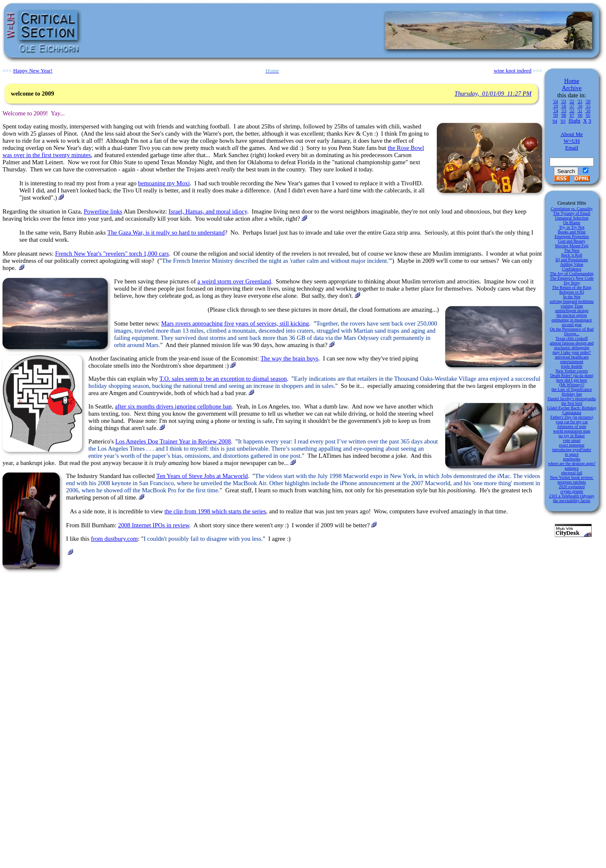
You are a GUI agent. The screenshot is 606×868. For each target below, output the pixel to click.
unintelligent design (572, 311)
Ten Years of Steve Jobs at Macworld (202, 476)
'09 (555, 115)
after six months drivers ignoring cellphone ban (173, 406)
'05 (588, 115)
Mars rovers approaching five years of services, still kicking (235, 323)
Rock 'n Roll (571, 255)
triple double (572, 366)
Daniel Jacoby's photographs (572, 399)
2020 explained (572, 487)
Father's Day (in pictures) (572, 417)
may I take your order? (572, 352)
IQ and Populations (572, 260)
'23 (563, 101)
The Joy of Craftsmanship (572, 274)
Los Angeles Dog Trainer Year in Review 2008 (173, 441)
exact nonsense (571, 445)
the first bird (572, 403)
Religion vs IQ (572, 292)
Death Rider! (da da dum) (572, 375)
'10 (588, 111)
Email (572, 148)
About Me (572, 134)
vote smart (572, 440)
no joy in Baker (572, 436)
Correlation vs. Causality (572, 209)
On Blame (572, 223)
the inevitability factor (572, 501)
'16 (580, 106)
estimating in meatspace (571, 320)
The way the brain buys (290, 358)
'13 (563, 111)
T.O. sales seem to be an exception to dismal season (223, 379)
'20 (588, 101)
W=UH (571, 141)
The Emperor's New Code (572, 278)
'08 (563, 115)
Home (572, 81)
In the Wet (572, 297)
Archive (572, 88)
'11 (580, 111)
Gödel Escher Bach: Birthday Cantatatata (572, 410)
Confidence (571, 269)
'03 (563, 121)
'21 (580, 101)
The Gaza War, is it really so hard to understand (166, 232)
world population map (571, 431)
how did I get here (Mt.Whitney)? (572, 382)
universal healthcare (571, 357)
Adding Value (572, 264)
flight (574, 121)
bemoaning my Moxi (164, 183)
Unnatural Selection (572, 218)
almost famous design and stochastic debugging (571, 345)
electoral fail (571, 473)
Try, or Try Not (572, 227)
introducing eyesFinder (571, 450)
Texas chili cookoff (572, 338)
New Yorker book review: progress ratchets (572, 480)
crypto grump (571, 491)
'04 (555, 121)
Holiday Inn (571, 394)
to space (572, 454)
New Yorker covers (572, 371)
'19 (555, 106)
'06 (580, 115)
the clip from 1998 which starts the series (215, 511)
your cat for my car (572, 422)
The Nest (571, 250)
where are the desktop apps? (572, 463)
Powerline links (103, 211)
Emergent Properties (572, 236)
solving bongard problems (571, 301)
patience (572, 468)
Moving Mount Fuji (572, 246)
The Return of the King (572, 287)
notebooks (572, 459)
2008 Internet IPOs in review (153, 525)
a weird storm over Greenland (234, 281)
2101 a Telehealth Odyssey (572, 496)
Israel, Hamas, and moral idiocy (208, 211)
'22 (572, 101)
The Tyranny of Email (571, 213)
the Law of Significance (572, 389)
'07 (572, 115)
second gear (572, 324)
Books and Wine (571, 232)
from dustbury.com (114, 539)
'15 (588, 106)
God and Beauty (572, 241)
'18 (563, 106)
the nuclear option (571, 315)
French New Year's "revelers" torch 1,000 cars (112, 254)
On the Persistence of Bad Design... (572, 331)
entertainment (572, 362)
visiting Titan (572, 306)
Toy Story (572, 283)
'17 (572, 106)
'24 (555, 101)
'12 (572, 111)
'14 (555, 111)
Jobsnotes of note (572, 426)
